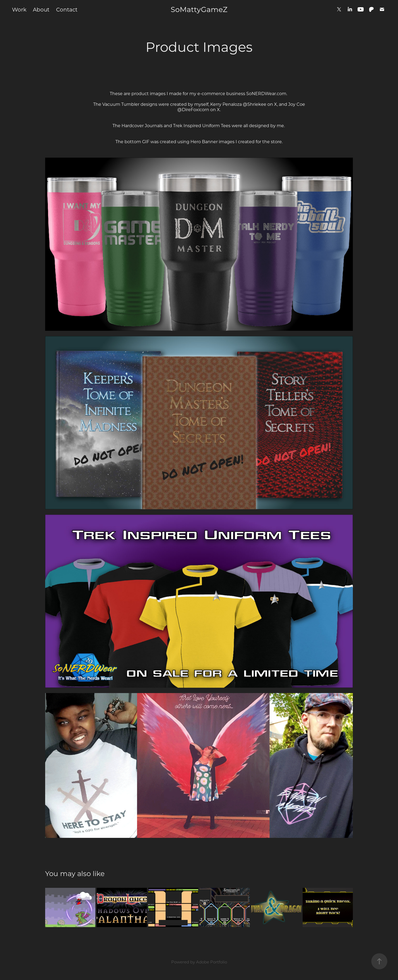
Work (19, 9)
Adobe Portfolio (212, 962)
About (41, 9)
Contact (67, 9)
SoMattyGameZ (199, 9)
